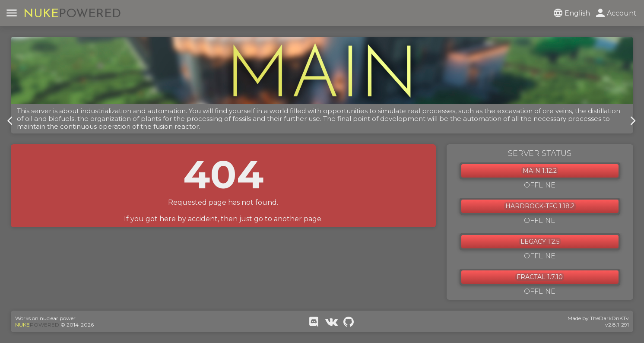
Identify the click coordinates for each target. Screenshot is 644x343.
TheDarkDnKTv (609, 318)
